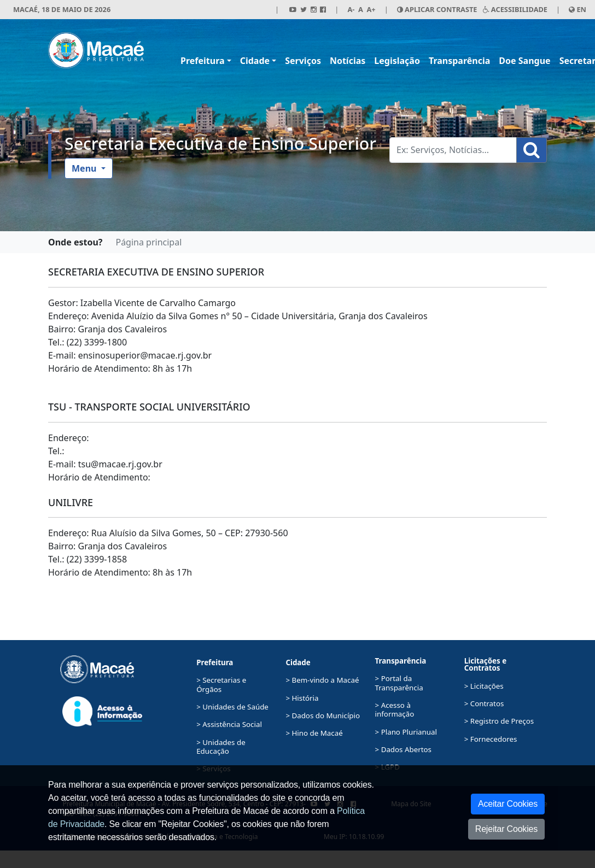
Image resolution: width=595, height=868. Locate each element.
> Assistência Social (229, 724)
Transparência (459, 61)
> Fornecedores (491, 739)
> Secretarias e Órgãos (221, 684)
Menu (85, 168)
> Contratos (484, 703)
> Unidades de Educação (221, 747)
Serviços (303, 61)
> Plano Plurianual (406, 732)
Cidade (255, 61)
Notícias (348, 61)
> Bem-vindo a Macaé (322, 680)
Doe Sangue (524, 61)
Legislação (397, 61)
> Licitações (484, 686)
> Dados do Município (323, 715)
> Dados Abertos (403, 749)
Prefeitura (203, 61)
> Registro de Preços (499, 721)
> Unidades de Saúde (232, 707)
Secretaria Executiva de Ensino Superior (220, 143)
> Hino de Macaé (314, 733)
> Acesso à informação (395, 709)
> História (302, 698)
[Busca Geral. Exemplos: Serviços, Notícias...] (453, 150)
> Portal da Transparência (399, 683)
